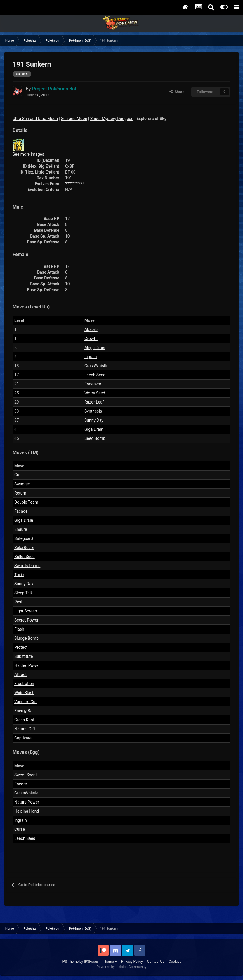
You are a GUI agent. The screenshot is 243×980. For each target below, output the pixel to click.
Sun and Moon (74, 119)
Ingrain (91, 357)
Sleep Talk (24, 593)
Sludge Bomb (26, 638)
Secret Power (26, 620)
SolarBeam (24, 548)
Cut (17, 475)
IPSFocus (91, 962)
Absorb (91, 329)
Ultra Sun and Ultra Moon (35, 119)
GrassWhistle (96, 366)
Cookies (175, 962)
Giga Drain (94, 429)
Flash (19, 629)
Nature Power (27, 802)
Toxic (19, 575)
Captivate (23, 738)
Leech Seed (95, 375)
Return (20, 493)
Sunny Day (94, 420)
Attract (20, 674)
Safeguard (24, 538)
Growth (91, 339)
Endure (21, 529)
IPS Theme (70, 962)
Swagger (22, 484)
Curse (20, 829)
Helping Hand (27, 811)
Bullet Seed (25, 557)
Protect (21, 647)
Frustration (24, 684)
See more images (28, 154)
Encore (21, 784)
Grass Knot (24, 720)
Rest (18, 602)
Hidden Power (27, 665)
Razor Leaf (94, 402)
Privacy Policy (132, 962)
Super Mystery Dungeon (112, 119)
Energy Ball (24, 711)
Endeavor (93, 384)
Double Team (26, 502)
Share (177, 92)
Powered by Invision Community (122, 967)
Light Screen (26, 611)
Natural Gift (25, 729)
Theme (110, 962)
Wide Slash (24, 693)
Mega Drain (95, 348)
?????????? (75, 184)
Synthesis (93, 411)
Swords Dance (27, 566)
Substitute (24, 656)
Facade (21, 511)
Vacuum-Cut (26, 702)
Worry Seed (95, 393)
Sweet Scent (26, 775)
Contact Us (156, 962)
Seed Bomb (95, 438)
